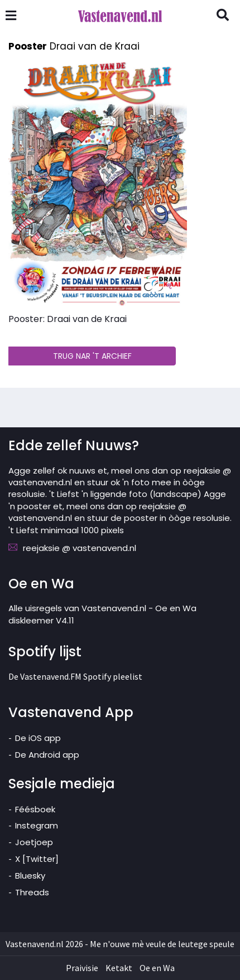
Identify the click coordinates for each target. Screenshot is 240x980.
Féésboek (35, 809)
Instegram (37, 825)
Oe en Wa (157, 968)
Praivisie (82, 968)
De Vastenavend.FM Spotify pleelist (75, 676)
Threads (32, 892)
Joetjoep (34, 842)
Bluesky (30, 876)
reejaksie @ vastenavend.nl (80, 548)
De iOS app (38, 738)
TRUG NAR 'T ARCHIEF (92, 356)
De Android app (47, 755)
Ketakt (119, 968)
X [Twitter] (37, 859)
